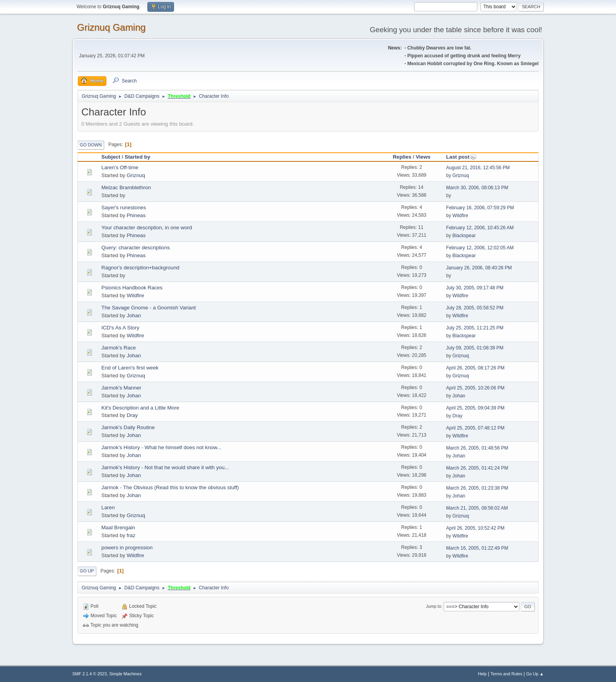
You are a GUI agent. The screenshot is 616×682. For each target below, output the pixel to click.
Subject (111, 157)
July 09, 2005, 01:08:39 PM (475, 348)
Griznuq (136, 175)
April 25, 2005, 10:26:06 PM (476, 388)
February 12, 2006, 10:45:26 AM (480, 228)
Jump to (433, 606)
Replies (402, 157)
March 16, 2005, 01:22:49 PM (477, 548)
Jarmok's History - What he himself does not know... (161, 447)
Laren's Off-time (120, 167)
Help (482, 674)
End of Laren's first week (130, 368)
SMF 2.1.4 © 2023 (90, 674)
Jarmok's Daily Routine (128, 427)
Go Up (87, 571)
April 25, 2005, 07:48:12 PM (476, 428)
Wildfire (460, 216)
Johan (134, 315)
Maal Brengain (118, 527)
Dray (132, 415)
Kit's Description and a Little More (140, 408)
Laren (108, 507)
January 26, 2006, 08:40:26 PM (479, 268)
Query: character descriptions (136, 248)
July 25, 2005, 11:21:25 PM (475, 328)
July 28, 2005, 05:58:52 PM (475, 308)
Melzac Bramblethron (126, 187)
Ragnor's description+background (140, 268)
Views (423, 157)
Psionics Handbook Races (132, 288)
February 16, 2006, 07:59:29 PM (480, 208)
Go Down (91, 145)
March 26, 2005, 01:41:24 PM (477, 468)
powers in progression (127, 548)
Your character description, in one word (147, 228)
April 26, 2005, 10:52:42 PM (476, 528)
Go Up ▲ (535, 674)
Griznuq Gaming (111, 27)
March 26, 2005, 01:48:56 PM (477, 448)
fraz (131, 535)
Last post (461, 157)
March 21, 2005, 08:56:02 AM (477, 508)
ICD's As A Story (120, 328)
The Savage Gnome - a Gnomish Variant (149, 308)
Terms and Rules (507, 674)
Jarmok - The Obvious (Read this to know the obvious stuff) (170, 487)
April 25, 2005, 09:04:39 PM (476, 408)
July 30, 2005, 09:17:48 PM (475, 288)
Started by (137, 157)
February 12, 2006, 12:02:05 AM (480, 248)
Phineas (136, 215)
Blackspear (464, 236)
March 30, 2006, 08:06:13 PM (477, 188)
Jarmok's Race (119, 348)
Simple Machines (125, 674)
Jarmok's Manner (121, 388)
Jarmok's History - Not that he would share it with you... (165, 467)
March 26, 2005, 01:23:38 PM (477, 488)
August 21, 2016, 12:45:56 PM (478, 168)
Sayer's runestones (124, 208)
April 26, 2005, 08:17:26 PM (476, 368)
